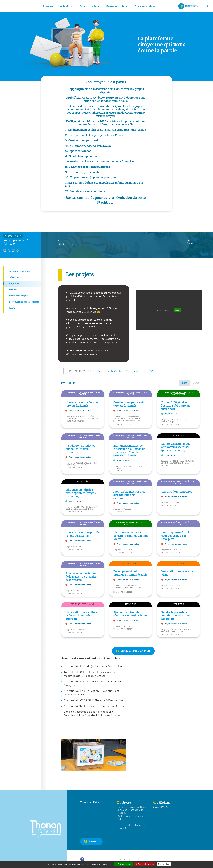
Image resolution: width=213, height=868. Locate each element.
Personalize (164, 864)
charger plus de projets (136, 651)
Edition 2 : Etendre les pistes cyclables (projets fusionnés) (81, 493)
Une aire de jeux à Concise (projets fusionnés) (82, 404)
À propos (94, 841)
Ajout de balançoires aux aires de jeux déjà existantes (129, 495)
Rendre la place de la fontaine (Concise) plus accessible (176, 616)
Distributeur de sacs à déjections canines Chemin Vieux (131, 536)
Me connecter (191, 6)
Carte (196, 383)
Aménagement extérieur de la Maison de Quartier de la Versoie (81, 577)
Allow (177, 310)
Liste (185, 383)
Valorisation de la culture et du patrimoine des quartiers (81, 616)
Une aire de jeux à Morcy (177, 492)
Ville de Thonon (65, 244)
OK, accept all (123, 864)
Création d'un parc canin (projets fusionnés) (129, 404)
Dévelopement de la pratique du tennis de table (130, 573)
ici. (99, 312)
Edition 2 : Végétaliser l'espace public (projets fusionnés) (176, 406)
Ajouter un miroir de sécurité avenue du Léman (130, 614)
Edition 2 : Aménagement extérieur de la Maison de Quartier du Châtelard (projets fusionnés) (129, 450)
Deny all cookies (145, 864)
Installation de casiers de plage (177, 573)
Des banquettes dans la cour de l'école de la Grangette (176, 536)
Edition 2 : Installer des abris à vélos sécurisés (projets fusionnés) (176, 447)
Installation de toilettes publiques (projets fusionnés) (80, 449)
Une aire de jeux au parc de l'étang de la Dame (83, 534)
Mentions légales (126, 859)
